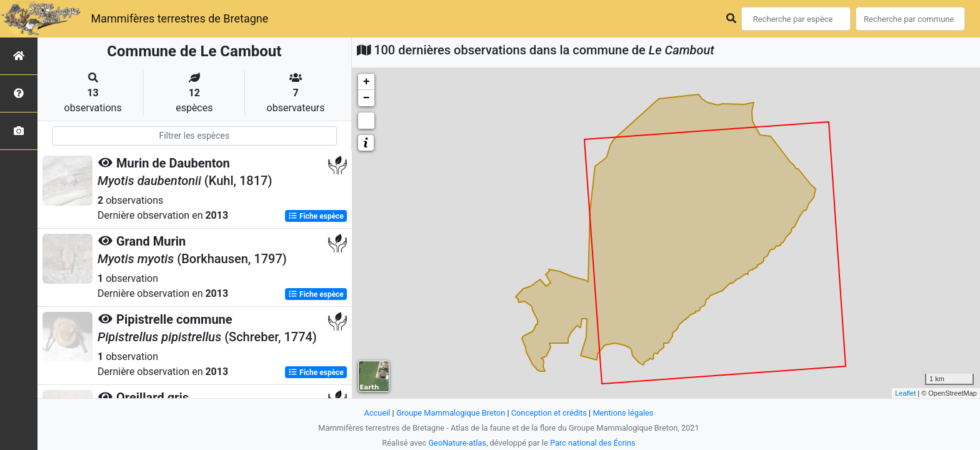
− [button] (367, 98)
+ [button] (367, 82)
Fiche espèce (316, 216)
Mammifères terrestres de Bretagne (179, 18)
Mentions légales (623, 413)
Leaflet (905, 393)
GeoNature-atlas (457, 443)
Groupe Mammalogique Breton (451, 413)
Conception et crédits (549, 413)
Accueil (377, 413)
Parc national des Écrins (593, 443)
